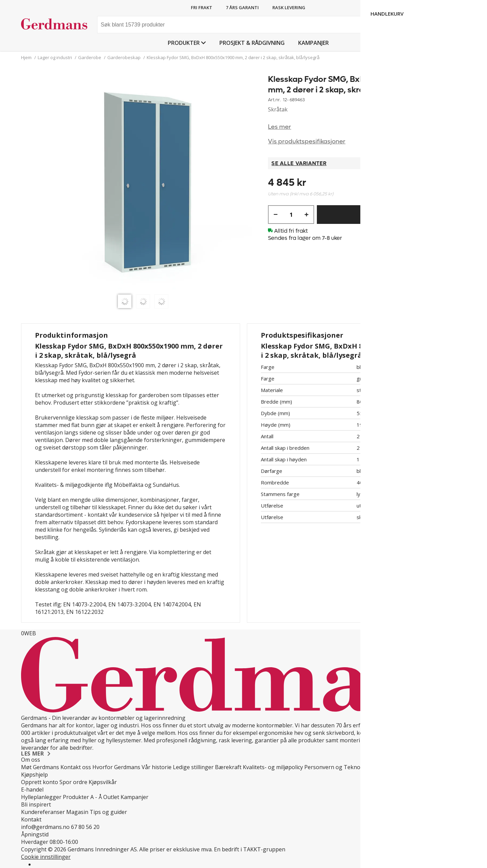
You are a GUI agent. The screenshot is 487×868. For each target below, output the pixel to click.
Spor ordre (73, 782)
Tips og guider (108, 812)
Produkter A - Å (82, 797)
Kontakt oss (76, 767)
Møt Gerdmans (40, 767)
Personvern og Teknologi (337, 767)
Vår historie (157, 767)
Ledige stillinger (193, 767)
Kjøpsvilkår (103, 782)
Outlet (111, 797)
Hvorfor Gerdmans (116, 767)
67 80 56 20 (85, 827)
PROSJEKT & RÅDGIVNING (252, 43)
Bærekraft (228, 767)
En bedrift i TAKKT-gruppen (250, 849)
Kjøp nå (383, 215)
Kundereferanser (43, 812)
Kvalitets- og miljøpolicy (273, 767)
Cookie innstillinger (46, 857)
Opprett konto (40, 782)
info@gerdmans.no (45, 827)
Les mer (279, 127)
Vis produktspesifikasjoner (307, 141)
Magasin (77, 812)
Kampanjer (313, 43)
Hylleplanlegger (41, 797)
